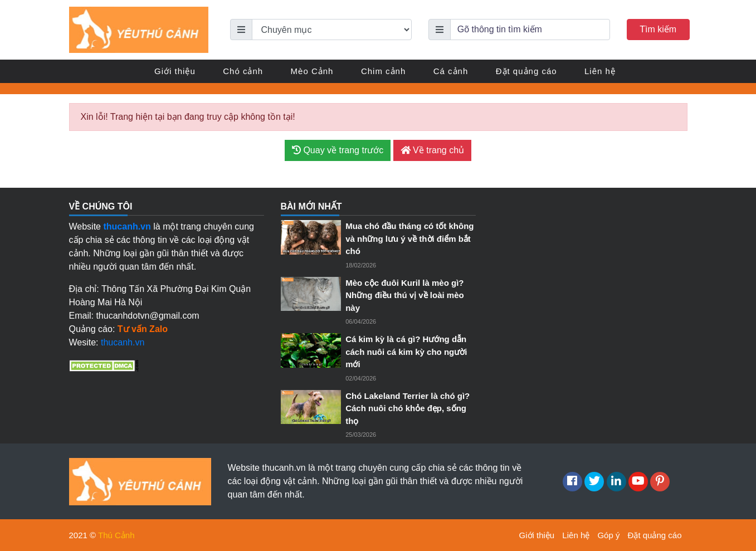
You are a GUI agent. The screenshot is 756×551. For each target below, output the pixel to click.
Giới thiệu (175, 71)
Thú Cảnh (116, 535)
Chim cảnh (383, 71)
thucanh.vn (123, 342)
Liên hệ (600, 71)
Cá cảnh (451, 71)
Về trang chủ (432, 150)
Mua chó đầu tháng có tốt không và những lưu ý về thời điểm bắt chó (409, 238)
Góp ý (608, 535)
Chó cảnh (243, 71)
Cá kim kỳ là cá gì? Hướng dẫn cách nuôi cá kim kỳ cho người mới (406, 352)
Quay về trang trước (338, 150)
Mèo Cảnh (312, 71)
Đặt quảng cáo (526, 71)
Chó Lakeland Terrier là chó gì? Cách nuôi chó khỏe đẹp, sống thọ (408, 408)
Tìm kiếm (658, 29)
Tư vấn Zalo (143, 329)
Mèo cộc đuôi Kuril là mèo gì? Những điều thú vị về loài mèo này (405, 295)
